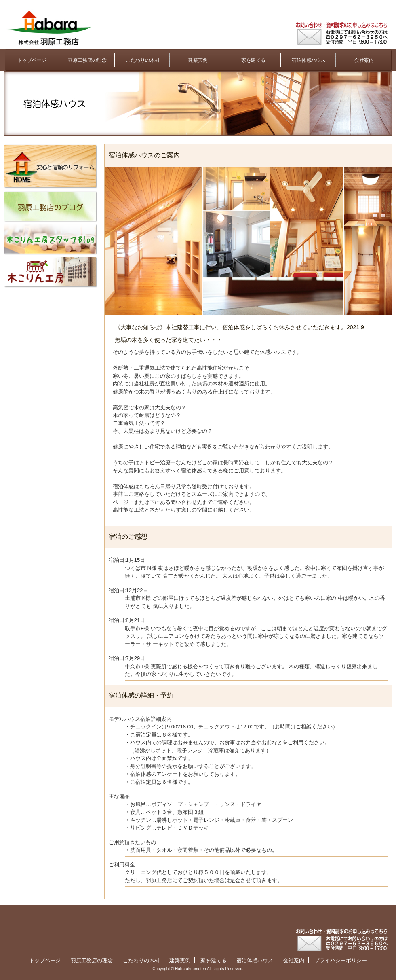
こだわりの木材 (143, 60)
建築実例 (198, 60)
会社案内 (364, 60)
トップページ (32, 60)
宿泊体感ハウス (309, 60)
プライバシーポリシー (341, 960)
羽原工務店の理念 (87, 60)
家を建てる (253, 60)
